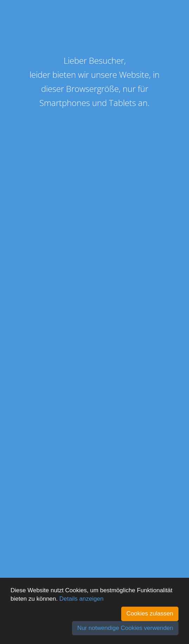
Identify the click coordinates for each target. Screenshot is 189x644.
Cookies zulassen (150, 614)
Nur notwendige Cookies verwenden (125, 628)
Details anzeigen (82, 599)
